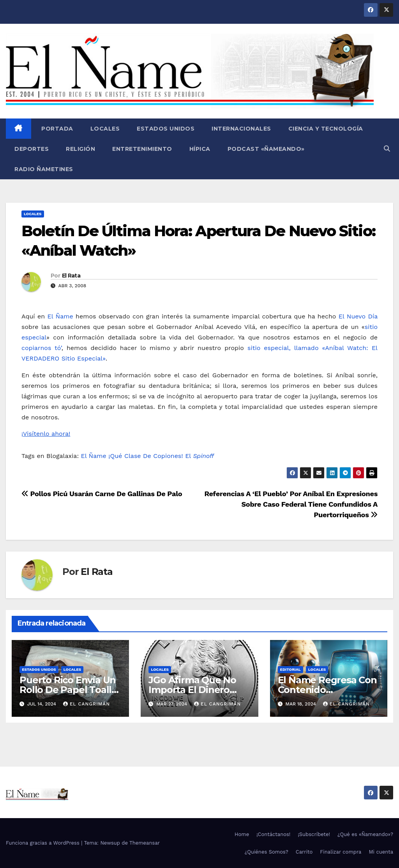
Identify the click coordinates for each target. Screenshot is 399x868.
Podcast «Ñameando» (266, 149)
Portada (56, 129)
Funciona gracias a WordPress (43, 843)
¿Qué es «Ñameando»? (365, 834)
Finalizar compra (341, 852)
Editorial (290, 669)
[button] (387, 149)
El (199, 456)
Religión (80, 149)
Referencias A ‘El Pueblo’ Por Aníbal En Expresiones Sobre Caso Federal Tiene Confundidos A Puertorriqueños (291, 504)
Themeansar (145, 843)
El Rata (71, 276)
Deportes (32, 149)
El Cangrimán (87, 704)
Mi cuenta (381, 852)
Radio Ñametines (44, 169)
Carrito (304, 852)
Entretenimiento (142, 149)
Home (242, 834)
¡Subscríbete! (314, 834)
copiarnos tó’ (41, 348)
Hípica (200, 149)
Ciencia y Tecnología (326, 129)
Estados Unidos (166, 129)
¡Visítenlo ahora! (46, 434)
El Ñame (60, 316)
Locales (105, 129)
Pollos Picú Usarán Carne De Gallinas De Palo (102, 494)
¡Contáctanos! (273, 834)
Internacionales (241, 129)
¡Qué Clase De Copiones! (146, 456)
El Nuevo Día (358, 316)
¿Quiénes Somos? (267, 852)
